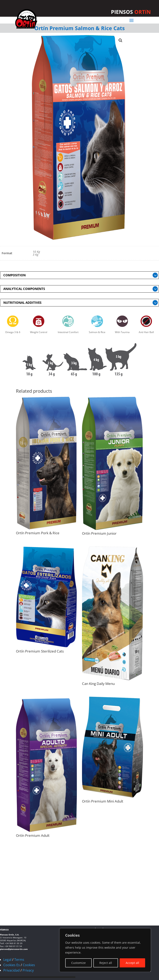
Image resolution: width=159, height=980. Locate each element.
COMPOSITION (14, 275)
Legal (7, 960)
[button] (120, 40)
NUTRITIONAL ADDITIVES (22, 303)
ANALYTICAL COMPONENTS (24, 289)
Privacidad (11, 970)
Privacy (28, 970)
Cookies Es (12, 965)
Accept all (132, 963)
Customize (78, 963)
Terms (19, 960)
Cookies (29, 965)
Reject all (106, 963)
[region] (105, 950)
